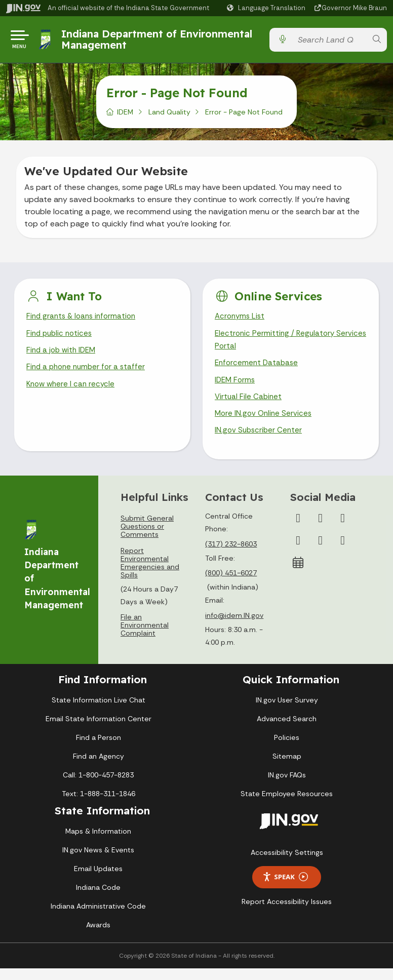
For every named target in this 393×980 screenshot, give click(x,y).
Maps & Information (98, 843)
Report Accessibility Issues (287, 913)
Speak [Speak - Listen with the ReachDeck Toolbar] (285, 889)
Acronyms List (241, 321)
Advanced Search (287, 730)
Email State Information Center (99, 730)
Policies (287, 749)
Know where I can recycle (72, 392)
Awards (98, 936)
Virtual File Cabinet (249, 406)
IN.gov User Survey (287, 712)
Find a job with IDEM (63, 357)
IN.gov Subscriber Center (260, 442)
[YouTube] (298, 552)
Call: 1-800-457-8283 (98, 787)
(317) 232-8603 (231, 556)
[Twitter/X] (321, 530)
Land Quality (169, 116)
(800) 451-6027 (231, 585)
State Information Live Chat (99, 712)
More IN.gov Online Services (265, 424)
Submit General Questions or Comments (147, 538)
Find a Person (99, 749)
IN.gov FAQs (287, 787)
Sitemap (287, 768)
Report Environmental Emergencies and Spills (150, 574)
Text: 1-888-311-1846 (99, 805)
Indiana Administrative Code (98, 918)
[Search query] (329, 42)
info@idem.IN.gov (234, 627)
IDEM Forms (236, 388)
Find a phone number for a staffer (88, 375)
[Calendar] (298, 574)
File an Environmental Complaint (145, 637)
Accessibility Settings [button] (287, 864)
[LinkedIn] (321, 552)
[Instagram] (343, 530)
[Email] (343, 552)
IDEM (125, 116)
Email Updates (98, 880)
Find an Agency (99, 768)
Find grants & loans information (84, 321)
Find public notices (61, 339)
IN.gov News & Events (98, 861)
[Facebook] (298, 530)
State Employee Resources (287, 805)
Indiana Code (98, 899)
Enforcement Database (258, 370)
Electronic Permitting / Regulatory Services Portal (277, 346)
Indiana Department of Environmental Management (159, 41)
